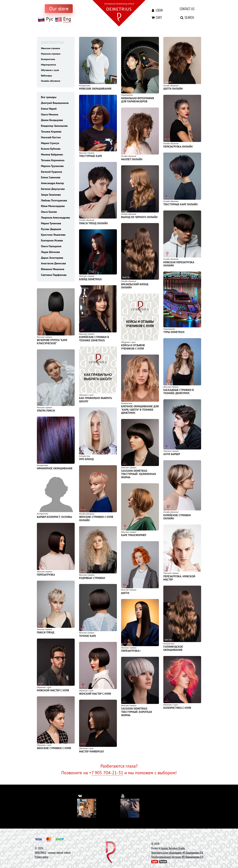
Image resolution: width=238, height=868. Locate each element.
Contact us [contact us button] (187, 9)
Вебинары (47, 77)
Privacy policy (42, 857)
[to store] (59, 9)
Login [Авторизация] (157, 10)
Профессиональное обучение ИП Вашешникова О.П (177, 857)
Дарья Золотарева (52, 260)
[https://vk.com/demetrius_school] (80, 795)
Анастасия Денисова (53, 265)
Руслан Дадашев (51, 231)
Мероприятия (49, 65)
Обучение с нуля (51, 71)
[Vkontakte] (87, 808)
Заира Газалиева (51, 197)
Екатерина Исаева (52, 243)
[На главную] (119, 13)
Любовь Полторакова (54, 202)
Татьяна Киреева (51, 134)
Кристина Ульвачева (53, 237)
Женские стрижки (52, 48)
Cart (156, 17)
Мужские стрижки (52, 54)
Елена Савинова (51, 179)
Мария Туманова (51, 225)
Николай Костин (51, 139)
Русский (163, 862)
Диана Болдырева (52, 122)
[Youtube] (130, 808)
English (155, 862)
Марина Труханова (52, 168)
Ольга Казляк (49, 214)
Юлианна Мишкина (53, 271)
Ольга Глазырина (51, 248)
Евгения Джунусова (53, 191)
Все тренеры (49, 99)
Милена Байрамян (52, 157)
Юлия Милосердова (53, 208)
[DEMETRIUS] (111, 853)
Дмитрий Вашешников (55, 105)
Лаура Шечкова (50, 254)
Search (187, 17)
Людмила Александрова (55, 220)
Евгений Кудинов (51, 174)
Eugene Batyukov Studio (173, 848)
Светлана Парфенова (54, 277)
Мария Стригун (50, 145)
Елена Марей (49, 111)
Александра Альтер (52, 185)
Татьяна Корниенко (53, 162)
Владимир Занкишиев (54, 128)
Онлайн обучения (52, 83)
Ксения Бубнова (51, 151)
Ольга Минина (50, 116)
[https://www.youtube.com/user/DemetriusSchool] (123, 795)
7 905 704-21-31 (107, 773)
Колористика (49, 60)
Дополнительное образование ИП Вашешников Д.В (177, 853)
